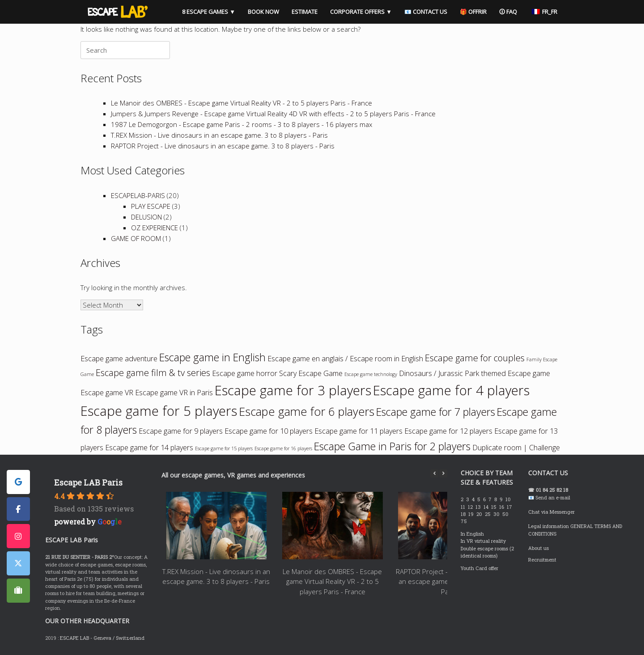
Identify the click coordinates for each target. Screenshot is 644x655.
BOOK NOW (263, 12)
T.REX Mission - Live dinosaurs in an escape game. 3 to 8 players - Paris (219, 135)
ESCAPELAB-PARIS (138, 195)
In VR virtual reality (483, 541)
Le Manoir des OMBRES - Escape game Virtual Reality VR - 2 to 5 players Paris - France (241, 103)
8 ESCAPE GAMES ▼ (209, 12)
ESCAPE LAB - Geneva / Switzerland (102, 638)
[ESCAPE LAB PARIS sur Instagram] (18, 536)
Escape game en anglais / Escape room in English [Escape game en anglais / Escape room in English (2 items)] (345, 359)
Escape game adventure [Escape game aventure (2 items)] (119, 359)
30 (497, 514)
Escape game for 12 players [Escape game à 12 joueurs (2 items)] (448, 431)
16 (502, 507)
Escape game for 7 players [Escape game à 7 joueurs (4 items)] (436, 412)
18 (464, 514)
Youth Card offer (479, 568)
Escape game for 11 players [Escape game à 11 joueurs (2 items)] (358, 431)
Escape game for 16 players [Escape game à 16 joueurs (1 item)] (283, 448)
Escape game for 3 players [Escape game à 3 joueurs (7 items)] (293, 390)
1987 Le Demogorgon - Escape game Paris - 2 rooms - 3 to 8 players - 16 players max (241, 124)
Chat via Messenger (551, 512)
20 (480, 514)
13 (479, 507)
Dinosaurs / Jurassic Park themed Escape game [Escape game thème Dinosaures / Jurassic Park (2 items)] (475, 373)
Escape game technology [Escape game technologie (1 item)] (371, 374)
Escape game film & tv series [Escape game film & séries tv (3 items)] (153, 373)
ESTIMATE (305, 12)
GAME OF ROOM (136, 238)
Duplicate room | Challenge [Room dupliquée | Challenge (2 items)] (516, 448)
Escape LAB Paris (88, 482)
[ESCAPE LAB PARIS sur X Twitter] (18, 563)
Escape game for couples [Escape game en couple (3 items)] (475, 358)
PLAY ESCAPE (151, 206)
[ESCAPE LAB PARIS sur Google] (18, 482)
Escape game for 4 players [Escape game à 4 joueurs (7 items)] (451, 390)
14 (487, 507)
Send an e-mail (553, 498)
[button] (443, 473)
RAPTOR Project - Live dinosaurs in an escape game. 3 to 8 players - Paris (223, 146)
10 (509, 499)
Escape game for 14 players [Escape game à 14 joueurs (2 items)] (149, 448)
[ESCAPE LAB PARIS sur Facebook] (18, 509)
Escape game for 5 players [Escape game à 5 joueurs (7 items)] (159, 411)
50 (506, 514)
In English (472, 534)
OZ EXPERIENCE (155, 228)
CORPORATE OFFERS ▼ (361, 12)
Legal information (549, 526)
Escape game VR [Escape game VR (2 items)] (107, 393)
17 (510, 507)
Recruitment (542, 560)
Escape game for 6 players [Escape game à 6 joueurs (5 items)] (307, 412)
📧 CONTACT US (426, 12)
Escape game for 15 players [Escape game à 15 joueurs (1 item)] (224, 448)
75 (464, 521)
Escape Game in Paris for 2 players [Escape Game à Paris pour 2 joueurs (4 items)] (392, 446)
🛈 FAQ (508, 12)
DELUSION (146, 217)
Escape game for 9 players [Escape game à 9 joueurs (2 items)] (181, 431)
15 (494, 507)
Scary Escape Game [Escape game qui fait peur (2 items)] (311, 373)
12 (471, 507)
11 (464, 507)
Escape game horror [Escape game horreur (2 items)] (245, 373)
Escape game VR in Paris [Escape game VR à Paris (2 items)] (174, 393)
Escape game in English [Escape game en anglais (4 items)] (212, 357)
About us (538, 548)
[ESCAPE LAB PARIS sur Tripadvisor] (18, 591)
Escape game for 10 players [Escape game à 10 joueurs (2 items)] (269, 431)
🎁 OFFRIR (473, 12)
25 (488, 514)
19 (472, 514)
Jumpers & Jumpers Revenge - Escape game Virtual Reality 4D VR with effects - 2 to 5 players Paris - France (273, 114)
